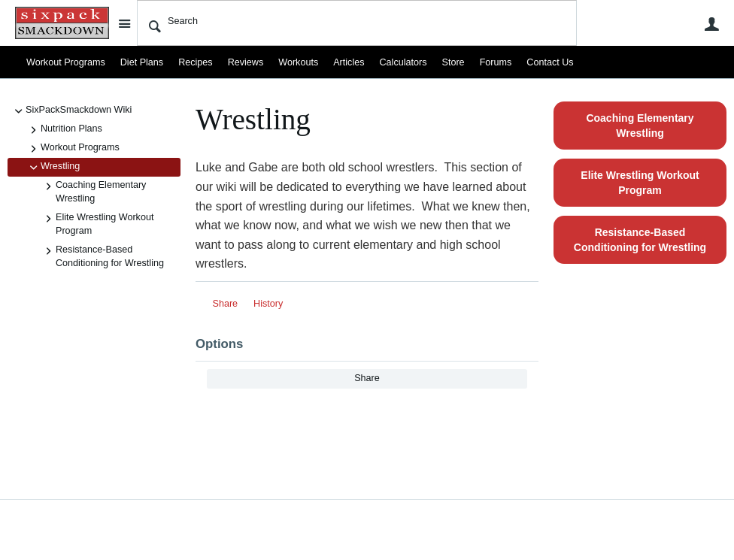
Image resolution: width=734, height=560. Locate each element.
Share (226, 304)
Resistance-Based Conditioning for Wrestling (102, 256)
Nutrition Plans (64, 130)
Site (124, 23)
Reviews (246, 62)
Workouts (298, 62)
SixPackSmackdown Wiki (71, 111)
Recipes (196, 62)
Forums (496, 62)
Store (453, 62)
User (711, 24)
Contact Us (550, 62)
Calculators (403, 62)
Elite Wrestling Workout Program (97, 224)
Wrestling (53, 168)
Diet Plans (142, 62)
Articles (349, 62)
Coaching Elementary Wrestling (93, 191)
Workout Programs (66, 62)
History (268, 304)
